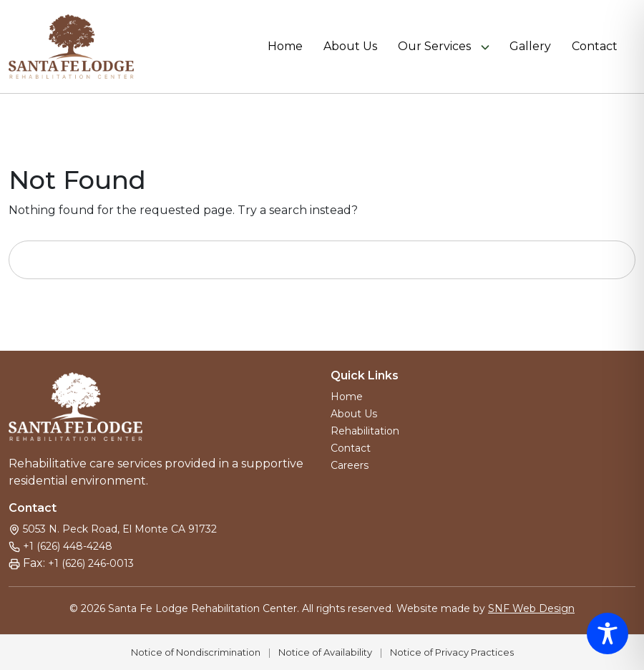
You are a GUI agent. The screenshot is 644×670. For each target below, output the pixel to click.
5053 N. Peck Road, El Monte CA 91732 (120, 529)
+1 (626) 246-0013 (91, 563)
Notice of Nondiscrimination (196, 652)
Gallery (530, 47)
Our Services (434, 47)
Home (285, 47)
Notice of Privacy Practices (452, 652)
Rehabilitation (365, 431)
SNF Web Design (531, 608)
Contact (595, 47)
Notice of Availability (325, 652)
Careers (350, 465)
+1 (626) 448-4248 (68, 546)
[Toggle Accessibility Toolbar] (608, 633)
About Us (350, 47)
